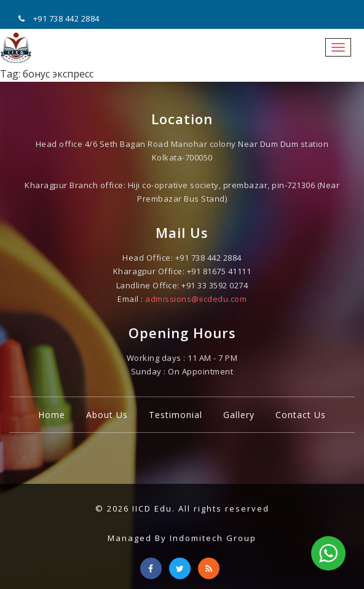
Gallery (239, 415)
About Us (107, 415)
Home (52, 415)
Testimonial (176, 415)
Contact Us (301, 415)
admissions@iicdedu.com (196, 299)
